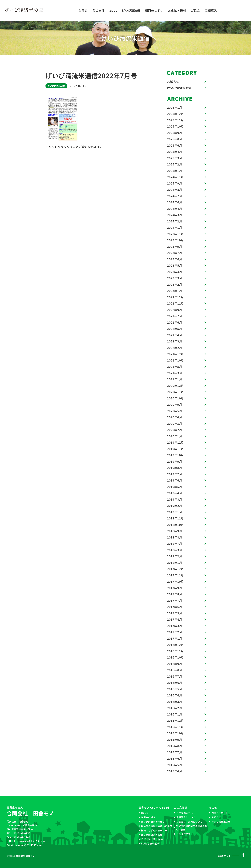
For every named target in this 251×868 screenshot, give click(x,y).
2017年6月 (175, 607)
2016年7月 (175, 676)
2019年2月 (175, 506)
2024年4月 (175, 209)
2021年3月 (175, 373)
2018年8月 (175, 537)
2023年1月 (175, 291)
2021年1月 (175, 379)
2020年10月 (176, 398)
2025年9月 (175, 133)
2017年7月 (175, 600)
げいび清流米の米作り (153, 822)
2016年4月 (175, 695)
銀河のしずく (154, 10)
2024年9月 (175, 183)
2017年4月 (175, 619)
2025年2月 (175, 164)
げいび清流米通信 (56, 86)
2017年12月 (176, 569)
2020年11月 (176, 392)
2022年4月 (175, 335)
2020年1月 (175, 436)
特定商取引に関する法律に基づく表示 (192, 828)
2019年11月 (176, 449)
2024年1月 (175, 227)
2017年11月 (176, 575)
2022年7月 (175, 316)
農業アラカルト (220, 813)
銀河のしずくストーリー (154, 830)
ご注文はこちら (185, 813)
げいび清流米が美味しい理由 (157, 826)
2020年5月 (175, 411)
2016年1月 (175, 714)
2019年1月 (175, 512)
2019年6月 (175, 480)
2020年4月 (175, 417)
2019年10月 (176, 455)
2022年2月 (175, 348)
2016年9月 (175, 664)
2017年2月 (175, 632)
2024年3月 (175, 215)
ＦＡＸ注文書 (183, 834)
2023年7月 (175, 253)
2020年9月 (175, 404)
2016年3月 (175, 702)
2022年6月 (175, 322)
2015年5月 (175, 765)
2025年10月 (176, 126)
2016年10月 (176, 657)
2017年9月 (175, 588)
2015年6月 (175, 758)
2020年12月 (176, 386)
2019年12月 (176, 442)
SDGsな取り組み (150, 844)
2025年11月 (176, 120)
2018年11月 (176, 518)
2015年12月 (176, 720)
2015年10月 (176, 733)
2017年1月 (175, 638)
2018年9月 (175, 531)
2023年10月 (176, 240)
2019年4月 (175, 493)
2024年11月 (176, 177)
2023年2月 (175, 284)
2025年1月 (175, 171)
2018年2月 (175, 556)
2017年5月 (175, 613)
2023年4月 (175, 272)
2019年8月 (175, 468)
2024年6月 (175, 202)
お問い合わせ (234, 10)
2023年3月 (175, 278)
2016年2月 (175, 708)
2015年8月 (175, 746)
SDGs (113, 10)
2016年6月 (175, 683)
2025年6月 (175, 145)
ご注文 (196, 10)
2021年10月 (176, 360)
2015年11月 (176, 727)
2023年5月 (175, 265)
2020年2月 (175, 430)
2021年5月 (175, 366)
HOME (145, 813)
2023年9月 (175, 246)
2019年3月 (175, 499)
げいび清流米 (131, 10)
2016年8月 (175, 670)
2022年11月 (176, 303)
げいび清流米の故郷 (152, 835)
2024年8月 (175, 189)
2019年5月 (175, 487)
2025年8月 (175, 139)
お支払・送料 (177, 10)
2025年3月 (175, 158)
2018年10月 (176, 525)
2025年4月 (175, 152)
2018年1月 (175, 563)
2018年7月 (175, 543)
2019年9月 (175, 461)
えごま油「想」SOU (152, 839)
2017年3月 (175, 626)
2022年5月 (175, 329)
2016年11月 (176, 651)
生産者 (83, 10)
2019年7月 (175, 474)
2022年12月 (176, 297)
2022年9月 (175, 310)
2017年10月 (176, 581)
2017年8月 (175, 594)
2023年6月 (175, 259)
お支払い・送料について (189, 822)
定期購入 (211, 10)
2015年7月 (175, 752)
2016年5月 (175, 689)
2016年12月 (176, 645)
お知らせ (173, 81)
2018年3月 (175, 550)
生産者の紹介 (148, 817)
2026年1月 (175, 107)
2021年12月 (176, 354)
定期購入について (186, 817)
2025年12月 (176, 114)
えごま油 (99, 10)
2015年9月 (175, 739)
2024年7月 (175, 196)
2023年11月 (176, 234)
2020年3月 (175, 423)
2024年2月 (175, 221)
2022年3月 (175, 341)
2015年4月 (175, 771)
